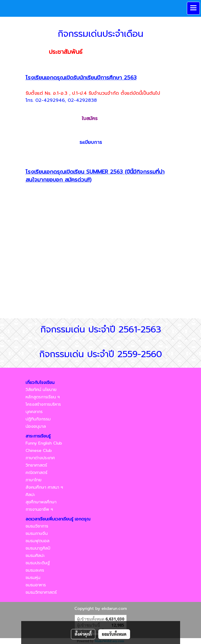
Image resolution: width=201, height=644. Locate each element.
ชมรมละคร (35, 570)
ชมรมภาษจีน (37, 534)
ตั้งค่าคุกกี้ (83, 634)
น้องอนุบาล (36, 426)
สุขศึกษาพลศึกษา (41, 502)
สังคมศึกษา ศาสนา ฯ (44, 487)
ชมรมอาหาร (36, 585)
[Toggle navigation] (193, 8)
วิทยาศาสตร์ (36, 465)
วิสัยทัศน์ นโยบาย (41, 390)
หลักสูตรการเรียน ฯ (43, 397)
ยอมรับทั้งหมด (114, 634)
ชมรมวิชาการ (37, 526)
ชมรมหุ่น (33, 578)
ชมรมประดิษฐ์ (38, 563)
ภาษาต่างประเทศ (40, 458)
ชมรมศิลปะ (35, 556)
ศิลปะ (30, 495)
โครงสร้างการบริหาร (43, 404)
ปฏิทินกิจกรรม (38, 419)
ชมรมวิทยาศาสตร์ (41, 592)
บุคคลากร (34, 412)
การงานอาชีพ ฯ (39, 509)
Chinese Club (39, 451)
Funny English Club (44, 443)
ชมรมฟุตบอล (38, 541)
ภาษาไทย (34, 480)
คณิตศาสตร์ (36, 473)
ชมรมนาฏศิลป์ (38, 548)
